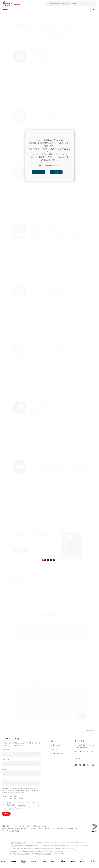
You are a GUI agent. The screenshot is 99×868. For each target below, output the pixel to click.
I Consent (14, 797)
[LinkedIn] (84, 766)
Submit (6, 814)
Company (5, 769)
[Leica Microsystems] (63, 862)
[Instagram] (80, 766)
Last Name (5, 750)
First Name (5, 759)
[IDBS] (43, 862)
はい (39, 172)
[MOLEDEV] (73, 862)
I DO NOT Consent (17, 799)
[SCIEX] (93, 862)
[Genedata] (33, 862)
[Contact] (88, 10)
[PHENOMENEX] (83, 862)
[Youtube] (93, 766)
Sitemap (78, 758)
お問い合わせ (56, 745)
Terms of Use (22, 805)
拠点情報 (54, 749)
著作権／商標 (79, 741)
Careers (54, 741)
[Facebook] (76, 766)
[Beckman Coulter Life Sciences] (23, 862)
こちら (21, 847)
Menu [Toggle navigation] (6, 10)
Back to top (91, 730)
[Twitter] (88, 766)
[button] (48, 4)
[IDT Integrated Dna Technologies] (53, 862)
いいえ (56, 172)
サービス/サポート (57, 753)
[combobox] (71, 4)
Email (4, 779)
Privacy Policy (11, 805)
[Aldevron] (14, 862)
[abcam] (4, 862)
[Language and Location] (93, 10)
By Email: (5, 796)
